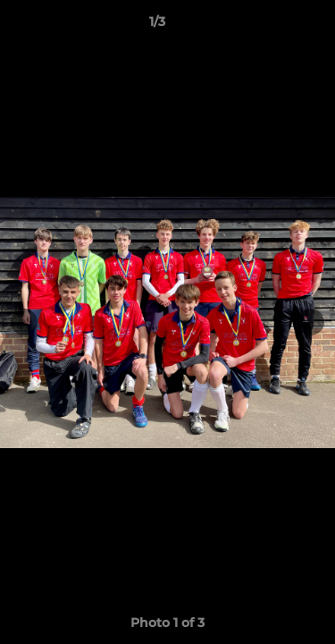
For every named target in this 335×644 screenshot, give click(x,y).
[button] (271, 26)
